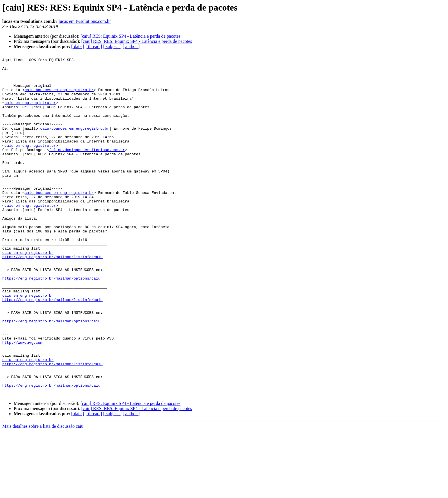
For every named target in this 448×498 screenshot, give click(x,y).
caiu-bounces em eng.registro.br (59, 97)
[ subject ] (112, 46)
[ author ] (131, 46)
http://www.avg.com (22, 400)
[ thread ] (94, 46)
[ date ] (78, 46)
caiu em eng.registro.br (30, 112)
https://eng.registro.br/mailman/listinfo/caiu (52, 297)
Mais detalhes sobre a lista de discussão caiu (43, 493)
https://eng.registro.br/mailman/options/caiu (51, 323)
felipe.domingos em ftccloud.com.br (87, 168)
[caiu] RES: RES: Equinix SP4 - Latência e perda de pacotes (136, 41)
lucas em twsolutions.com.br (85, 21)
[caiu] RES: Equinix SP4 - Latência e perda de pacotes (131, 36)
